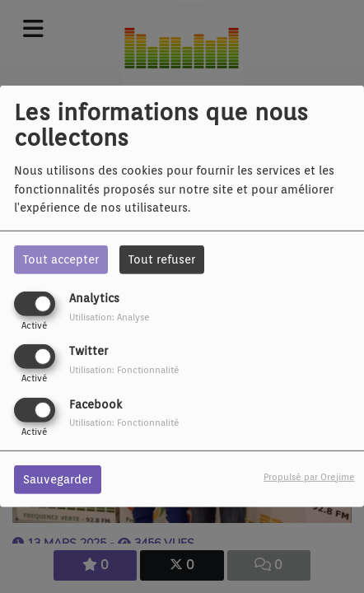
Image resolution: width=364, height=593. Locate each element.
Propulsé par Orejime (309, 476)
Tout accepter (61, 259)
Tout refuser (162, 259)
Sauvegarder (58, 479)
